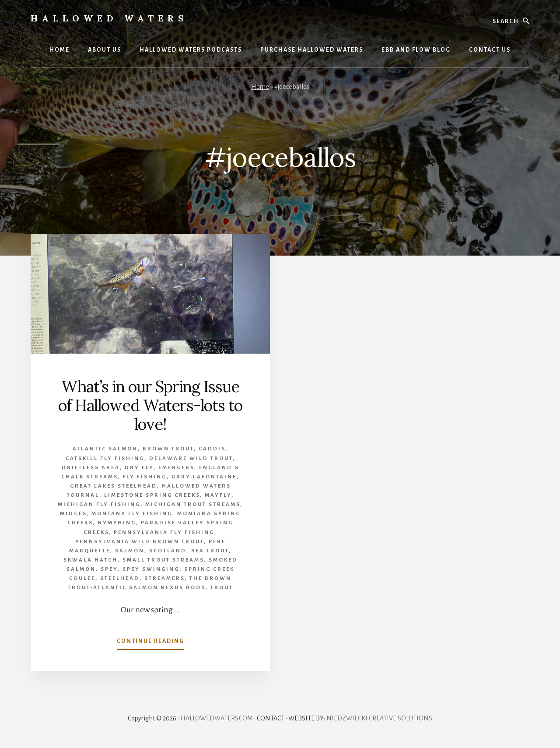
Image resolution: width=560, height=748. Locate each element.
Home (260, 87)
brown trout (168, 449)
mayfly (218, 495)
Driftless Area (91, 468)
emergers (176, 468)
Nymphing (117, 523)
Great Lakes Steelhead (114, 486)
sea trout (210, 551)
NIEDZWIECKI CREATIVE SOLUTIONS (379, 718)
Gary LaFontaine (204, 477)
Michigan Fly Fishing (99, 504)
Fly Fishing (145, 477)
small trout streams (163, 560)
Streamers (164, 578)
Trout (222, 588)
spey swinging (151, 569)
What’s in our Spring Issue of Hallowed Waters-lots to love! (150, 405)
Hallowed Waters (109, 18)
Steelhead (120, 578)
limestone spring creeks (152, 495)
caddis (212, 449)
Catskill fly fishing (105, 458)
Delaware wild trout (191, 458)
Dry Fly (139, 468)
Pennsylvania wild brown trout (140, 542)
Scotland (168, 551)
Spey (109, 569)
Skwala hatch (91, 560)
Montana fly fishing (132, 514)
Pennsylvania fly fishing (164, 532)
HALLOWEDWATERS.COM (217, 718)
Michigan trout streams (193, 504)
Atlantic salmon (105, 449)
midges (73, 514)
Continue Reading (150, 643)
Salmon (130, 551)
